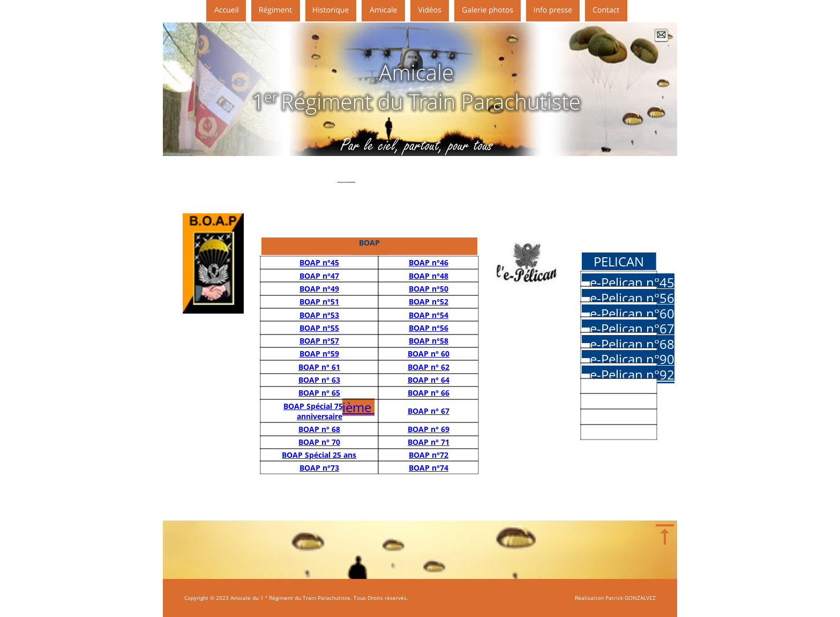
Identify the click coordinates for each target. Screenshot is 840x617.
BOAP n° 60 (429, 354)
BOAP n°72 (429, 455)
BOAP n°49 (319, 289)
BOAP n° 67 (429, 411)
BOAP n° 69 (429, 429)
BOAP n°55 (319, 328)
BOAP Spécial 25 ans (319, 455)
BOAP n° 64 (429, 380)
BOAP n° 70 (319, 442)
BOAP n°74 (429, 468)
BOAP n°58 (429, 341)
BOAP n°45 (319, 262)
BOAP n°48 (429, 276)
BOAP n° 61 (319, 367)
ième (358, 407)
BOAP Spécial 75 (313, 406)
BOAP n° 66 (429, 393)
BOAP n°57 (319, 341)
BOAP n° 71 (429, 442)
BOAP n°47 (319, 276)
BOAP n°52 (429, 302)
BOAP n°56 (429, 328)
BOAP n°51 (319, 302)
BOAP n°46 (429, 262)
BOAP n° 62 (429, 367)
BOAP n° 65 (319, 393)
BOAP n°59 (319, 354)
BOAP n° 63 (319, 380)
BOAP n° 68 (319, 429)
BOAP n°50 (429, 289)
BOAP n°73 (319, 468)
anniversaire (320, 416)
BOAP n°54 (429, 315)
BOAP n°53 (319, 315)
